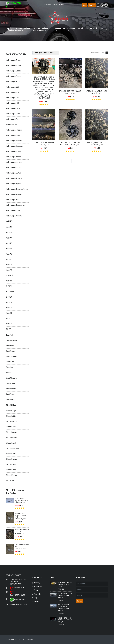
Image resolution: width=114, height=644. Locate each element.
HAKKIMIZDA (60, 28)
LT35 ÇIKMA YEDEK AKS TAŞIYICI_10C (70, 92)
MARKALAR (71, 28)
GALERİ (80, 28)
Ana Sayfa (38, 583)
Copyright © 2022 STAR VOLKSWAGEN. (20, 640)
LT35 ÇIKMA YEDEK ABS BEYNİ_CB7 (96, 92)
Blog (36, 598)
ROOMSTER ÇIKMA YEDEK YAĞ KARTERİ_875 (21, 516)
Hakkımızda (38, 587)
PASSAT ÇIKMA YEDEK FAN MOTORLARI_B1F (70, 144)
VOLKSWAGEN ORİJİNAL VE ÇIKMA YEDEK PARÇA (64, 608)
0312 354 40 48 (19, 588)
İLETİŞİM (100, 28)
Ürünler (37, 590)
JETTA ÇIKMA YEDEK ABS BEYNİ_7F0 (96, 144)
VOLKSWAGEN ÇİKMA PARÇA (22, 29)
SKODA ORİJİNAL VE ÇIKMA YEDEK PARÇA (65, 620)
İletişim (37, 601)
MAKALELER (90, 28)
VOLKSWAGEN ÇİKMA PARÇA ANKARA (40, 29)
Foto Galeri (38, 594)
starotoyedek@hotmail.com (19, 604)
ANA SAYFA (10, 29)
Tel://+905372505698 (17, 595)
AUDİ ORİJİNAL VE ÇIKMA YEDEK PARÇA (65, 596)
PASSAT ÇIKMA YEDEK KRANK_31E (44, 144)
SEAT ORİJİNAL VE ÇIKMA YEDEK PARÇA (65, 584)
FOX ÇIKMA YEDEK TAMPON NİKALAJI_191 (22, 500)
